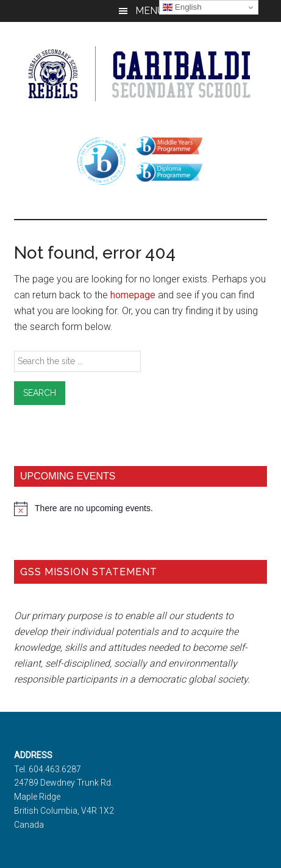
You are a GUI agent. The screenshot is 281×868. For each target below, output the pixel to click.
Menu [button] (150, 11)
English (182, 7)
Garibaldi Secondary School (140, 74)
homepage (133, 295)
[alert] (140, 509)
